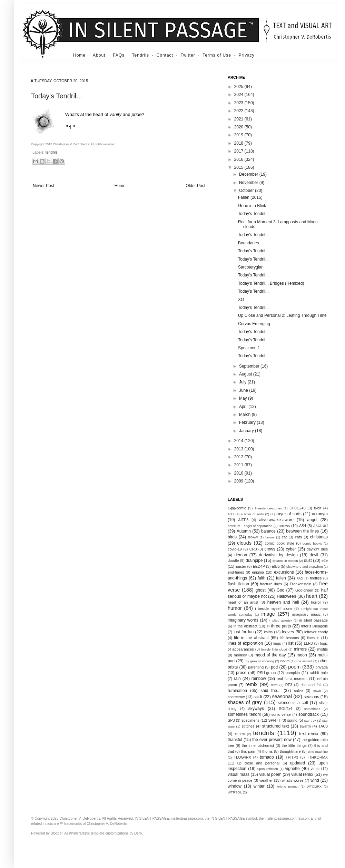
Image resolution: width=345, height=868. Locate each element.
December (249, 174)
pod (274, 667)
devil (314, 555)
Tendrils (141, 55)
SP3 (231, 720)
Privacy (247, 55)
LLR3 (308, 643)
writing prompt (288, 786)
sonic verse (281, 714)
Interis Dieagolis (314, 626)
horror (316, 602)
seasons (311, 697)
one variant (304, 661)
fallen (281, 578)
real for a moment (292, 679)
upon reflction (268, 769)
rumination (237, 691)
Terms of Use (217, 55)
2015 (239, 167)
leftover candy (316, 632)
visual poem (270, 774)
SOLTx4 (285, 709)
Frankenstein (300, 584)
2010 (239, 473)
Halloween (286, 596)
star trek (310, 720)
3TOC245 (298, 508)
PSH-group (267, 673)
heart (312, 596)
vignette (293, 769)
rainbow (259, 679)
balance (268, 531)
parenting (256, 667)
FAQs (119, 55)
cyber (291, 549)
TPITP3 (292, 757)
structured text (276, 726)
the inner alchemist (258, 745)
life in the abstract (251, 638)
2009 (239, 481)
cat (284, 537)
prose (241, 673)
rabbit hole (319, 673)
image (268, 614)
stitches (248, 726)
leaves (288, 632)
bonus (270, 537)
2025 (239, 87)
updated (298, 763)
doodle (233, 560)
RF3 (289, 685)
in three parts (279, 626)
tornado (267, 757)
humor (235, 608)
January (247, 431)
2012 (239, 457)
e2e (325, 560)
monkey (240, 655)
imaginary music (306, 614)
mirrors (300, 649)
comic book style (280, 543)
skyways (256, 709)
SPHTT (274, 720)
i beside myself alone (274, 608)
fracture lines (271, 584)
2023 (239, 103)
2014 (239, 441)
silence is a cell (293, 703)
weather (266, 780)
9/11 (231, 514)
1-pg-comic (237, 508)
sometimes (312, 709)
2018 (239, 143)
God (281, 590)
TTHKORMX (317, 757)
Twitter (188, 55)
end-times (236, 572)
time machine (318, 752)
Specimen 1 (249, 348)
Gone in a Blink (252, 206)
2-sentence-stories (268, 508)
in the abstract (245, 626)
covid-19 (235, 549)
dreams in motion (285, 561)
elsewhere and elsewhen (305, 567)
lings (277, 643)
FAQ (300, 578)
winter (259, 786)
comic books (312, 543)
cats (298, 537)
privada (322, 667)
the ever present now (272, 740)
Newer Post (43, 186)
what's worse (293, 780)
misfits (322, 649)
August (246, 374)
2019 (239, 135)
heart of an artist (243, 602)
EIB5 (275, 566)
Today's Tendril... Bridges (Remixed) (271, 283)
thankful (235, 740)
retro (274, 685)
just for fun (244, 632)
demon (241, 555)
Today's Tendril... (253, 214)
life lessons (289, 638)
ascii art (321, 526)
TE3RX (240, 734)
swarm (305, 726)
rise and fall (311, 685)
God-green (304, 590)
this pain (248, 751)
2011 (239, 465)
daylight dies (317, 549)
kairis (268, 632)
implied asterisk (280, 620)
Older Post (195, 186)
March (245, 415)
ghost (261, 590)
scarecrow (236, 697)
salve (298, 691)
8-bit (318, 508)
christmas (319, 537)
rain (237, 679)
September (250, 366)
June (244, 390)
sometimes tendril (244, 714)
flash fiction (238, 584)
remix (251, 684)
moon (302, 655)
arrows (284, 526)
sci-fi (258, 697)
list (291, 643)
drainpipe (254, 560)
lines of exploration (245, 643)
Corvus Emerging (254, 324)
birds (232, 537)
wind (315, 780)
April (244, 407)
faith (262, 578)
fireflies (316, 578)
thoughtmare (290, 751)
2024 (239, 95)
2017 (239, 151)
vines (315, 769)
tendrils (52, 152)
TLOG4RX (242, 757)
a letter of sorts (252, 514)
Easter (241, 566)
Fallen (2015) (250, 197)
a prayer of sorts (286, 514)
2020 (239, 127)
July (243, 382)
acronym (320, 514)
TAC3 (323, 726)
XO (241, 300)
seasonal (282, 696)
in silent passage (313, 620)
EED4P (259, 566)
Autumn (244, 531)
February (248, 422)
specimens (250, 720)
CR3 (253, 549)
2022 (239, 111)
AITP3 (243, 520)
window (235, 786)
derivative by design (278, 555)
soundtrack (309, 714)
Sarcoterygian (251, 267)
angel (312, 520)
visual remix (302, 774)
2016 (239, 159)
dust (308, 560)
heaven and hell (283, 602)
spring (292, 720)
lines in (313, 638)
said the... (270, 691)
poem (294, 667)
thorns (267, 751)
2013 (239, 449)
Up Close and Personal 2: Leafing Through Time (282, 315)
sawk (317, 691)
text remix (309, 734)
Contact (165, 55)
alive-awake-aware (276, 520)
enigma (258, 572)
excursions (284, 572)
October (247, 191)
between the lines (302, 531)
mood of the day (270, 655)
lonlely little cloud (274, 649)
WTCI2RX (314, 786)
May (244, 398)
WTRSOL (235, 792)
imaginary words (243, 620)
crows (270, 549)
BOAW (253, 537)
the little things (294, 745)
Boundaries (249, 243)
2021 (239, 119)
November (249, 183)
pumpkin (293, 673)
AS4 (303, 526)
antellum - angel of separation (250, 526)
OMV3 (285, 661)
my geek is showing (259, 661)
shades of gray (245, 702)
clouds (244, 543)
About (99, 55)
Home (79, 55)
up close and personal (258, 763)
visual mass (239, 774)
